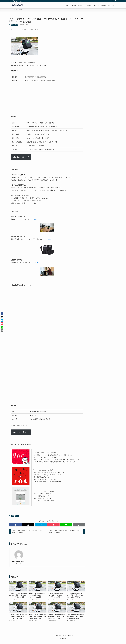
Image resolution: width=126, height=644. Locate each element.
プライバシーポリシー (60, 635)
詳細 (35, 219)
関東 (12, 25)
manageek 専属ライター (19, 562)
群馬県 (16, 25)
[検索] (115, 1)
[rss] (113, 1)
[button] (16, 525)
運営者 (70, 635)
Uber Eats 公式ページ (21, 157)
